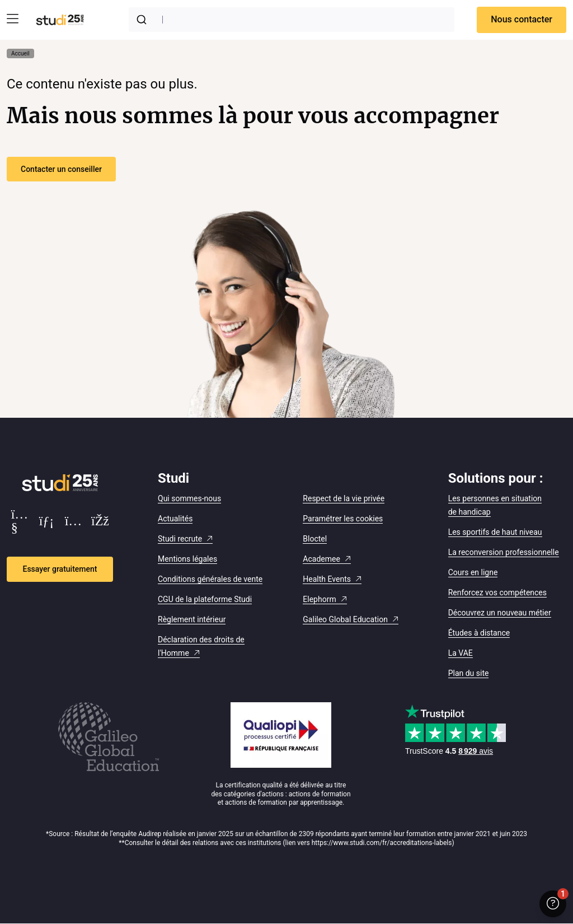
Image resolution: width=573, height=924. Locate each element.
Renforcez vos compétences (497, 592)
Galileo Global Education (345, 619)
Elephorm (319, 599)
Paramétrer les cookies (343, 519)
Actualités (175, 519)
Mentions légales (187, 559)
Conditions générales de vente (210, 579)
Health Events (327, 579)
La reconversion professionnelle (504, 552)
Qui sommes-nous (189, 498)
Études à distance (479, 633)
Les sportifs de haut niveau (495, 532)
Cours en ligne (473, 572)
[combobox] (292, 20)
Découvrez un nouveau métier (500, 613)
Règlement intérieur (192, 619)
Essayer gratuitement (60, 569)
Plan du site (469, 673)
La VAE (461, 653)
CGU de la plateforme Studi (205, 599)
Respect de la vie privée (344, 498)
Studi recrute (180, 539)
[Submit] (144, 20)
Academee (321, 559)
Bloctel (315, 539)
